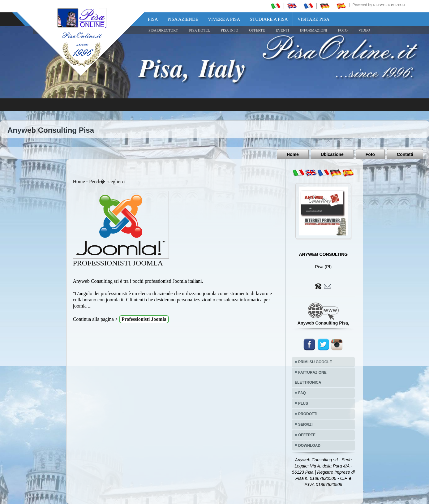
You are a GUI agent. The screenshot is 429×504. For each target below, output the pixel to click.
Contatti (405, 154)
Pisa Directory (163, 30)
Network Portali (389, 5)
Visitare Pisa (313, 19)
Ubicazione (332, 154)
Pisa (153, 19)
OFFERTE (257, 30)
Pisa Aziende (183, 19)
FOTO (343, 30)
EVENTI (282, 30)
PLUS (303, 403)
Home (293, 154)
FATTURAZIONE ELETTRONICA (311, 377)
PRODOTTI (308, 414)
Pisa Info (230, 30)
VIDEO (364, 30)
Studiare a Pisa (269, 19)
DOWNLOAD (309, 446)
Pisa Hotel (199, 30)
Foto (370, 154)
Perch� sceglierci (107, 181)
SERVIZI (305, 424)
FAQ (302, 393)
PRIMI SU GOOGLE (315, 362)
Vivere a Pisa (224, 19)
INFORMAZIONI (314, 30)
